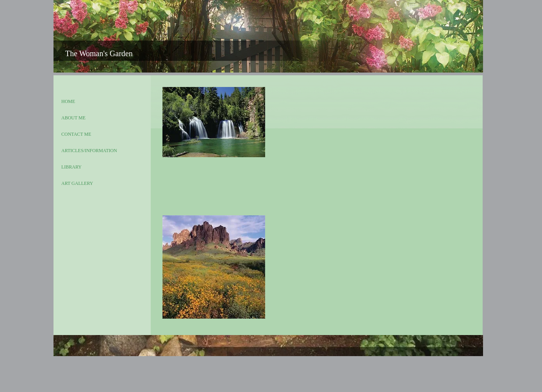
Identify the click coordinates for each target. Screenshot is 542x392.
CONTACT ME (76, 134)
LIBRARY (71, 167)
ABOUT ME (73, 118)
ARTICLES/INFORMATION (89, 151)
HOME (68, 101)
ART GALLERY (77, 183)
